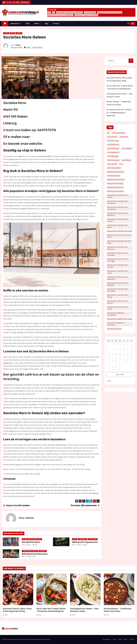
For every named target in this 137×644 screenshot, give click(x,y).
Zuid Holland (93, 539)
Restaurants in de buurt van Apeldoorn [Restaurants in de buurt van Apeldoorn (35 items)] (118, 214)
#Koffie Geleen (37, 48)
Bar (53, 12)
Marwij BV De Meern (31, 542)
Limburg (19, 33)
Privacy (48, 639)
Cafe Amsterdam (90, 12)
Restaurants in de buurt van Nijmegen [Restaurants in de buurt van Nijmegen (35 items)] (118, 284)
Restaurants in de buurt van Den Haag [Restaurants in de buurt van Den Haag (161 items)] (119, 242)
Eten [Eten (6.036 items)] (121, 164)
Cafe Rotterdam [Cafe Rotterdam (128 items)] (113, 160)
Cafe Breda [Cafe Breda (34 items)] (124, 137)
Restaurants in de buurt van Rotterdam (60, 15)
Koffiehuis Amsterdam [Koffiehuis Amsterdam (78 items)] (116, 172)
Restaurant (16, 24)
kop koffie (47, 156)
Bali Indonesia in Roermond (35, 554)
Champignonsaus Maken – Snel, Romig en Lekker (84, 610)
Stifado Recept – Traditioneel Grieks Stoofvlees (118, 610)
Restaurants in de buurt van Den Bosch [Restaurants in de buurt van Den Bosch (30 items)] (119, 236)
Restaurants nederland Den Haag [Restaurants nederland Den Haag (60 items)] (119, 319)
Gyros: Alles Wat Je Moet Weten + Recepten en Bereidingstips (51, 610)
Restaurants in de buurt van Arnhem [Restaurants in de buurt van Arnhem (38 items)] (118, 220)
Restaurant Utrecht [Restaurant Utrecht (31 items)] (114, 329)
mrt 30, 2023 (27, 557)
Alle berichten (13, 639)
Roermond (43, 551)
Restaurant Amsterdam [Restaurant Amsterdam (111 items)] (116, 180)
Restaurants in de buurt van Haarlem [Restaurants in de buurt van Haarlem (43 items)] (118, 266)
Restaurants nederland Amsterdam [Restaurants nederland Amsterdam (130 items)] (116, 314)
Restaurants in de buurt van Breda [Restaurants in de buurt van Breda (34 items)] (118, 226)
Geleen (6, 33)
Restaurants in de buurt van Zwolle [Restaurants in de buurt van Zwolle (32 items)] (118, 308)
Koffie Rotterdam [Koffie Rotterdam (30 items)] (114, 176)
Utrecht (39, 539)
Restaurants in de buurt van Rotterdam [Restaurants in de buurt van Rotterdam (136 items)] (118, 290)
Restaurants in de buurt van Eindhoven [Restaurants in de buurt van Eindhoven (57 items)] (118, 248)
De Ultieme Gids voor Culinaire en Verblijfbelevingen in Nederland (119, 113)
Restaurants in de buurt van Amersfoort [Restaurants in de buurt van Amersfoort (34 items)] (118, 202)
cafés (11, 206)
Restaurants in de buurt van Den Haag (110, 12)
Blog (47, 24)
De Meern (25, 539)
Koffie (37, 24)
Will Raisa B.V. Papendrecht (85, 542)
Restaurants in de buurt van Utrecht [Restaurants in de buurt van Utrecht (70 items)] (118, 302)
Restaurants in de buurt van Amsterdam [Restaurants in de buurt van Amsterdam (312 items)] (118, 208)
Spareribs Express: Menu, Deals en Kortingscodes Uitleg (17, 610)
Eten (49, 12)
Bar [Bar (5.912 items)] (108, 133)
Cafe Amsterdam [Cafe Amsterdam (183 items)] (118, 133)
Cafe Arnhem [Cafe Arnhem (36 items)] (112, 137)
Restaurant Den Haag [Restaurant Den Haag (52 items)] (115, 184)
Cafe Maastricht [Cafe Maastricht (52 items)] (113, 152)
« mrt (109, 381)
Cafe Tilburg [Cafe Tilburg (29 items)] (126, 160)
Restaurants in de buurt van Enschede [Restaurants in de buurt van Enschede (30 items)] (118, 254)
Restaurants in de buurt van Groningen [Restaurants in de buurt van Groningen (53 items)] (118, 260)
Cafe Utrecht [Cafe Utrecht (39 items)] (112, 164)
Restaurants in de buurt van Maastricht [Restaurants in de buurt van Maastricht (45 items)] (118, 278)
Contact (56, 24)
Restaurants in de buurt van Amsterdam (69, 12)
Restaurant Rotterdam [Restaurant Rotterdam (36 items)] (116, 191)
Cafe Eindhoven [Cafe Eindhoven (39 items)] (113, 145)
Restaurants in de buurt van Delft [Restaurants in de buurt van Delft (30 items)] (120, 231)
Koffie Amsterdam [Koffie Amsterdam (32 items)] (114, 168)
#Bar (29, 48)
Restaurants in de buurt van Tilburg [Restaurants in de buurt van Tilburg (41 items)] (118, 296)
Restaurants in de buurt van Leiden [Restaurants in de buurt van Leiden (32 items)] (118, 272)
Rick (34, 557)
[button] (128, 24)
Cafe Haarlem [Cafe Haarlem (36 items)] (127, 149)
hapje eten (8, 363)
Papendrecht (83, 539)
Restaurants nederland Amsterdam (86, 15)
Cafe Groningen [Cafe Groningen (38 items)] (113, 149)
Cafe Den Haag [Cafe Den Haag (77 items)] (113, 141)
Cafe (28, 24)
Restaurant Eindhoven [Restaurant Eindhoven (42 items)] (115, 187)
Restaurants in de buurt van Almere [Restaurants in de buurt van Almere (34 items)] (118, 196)
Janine (18, 45)
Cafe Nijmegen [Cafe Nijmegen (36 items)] (113, 156)
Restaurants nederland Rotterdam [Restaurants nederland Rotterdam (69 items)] (116, 324)
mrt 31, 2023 (26, 545)
